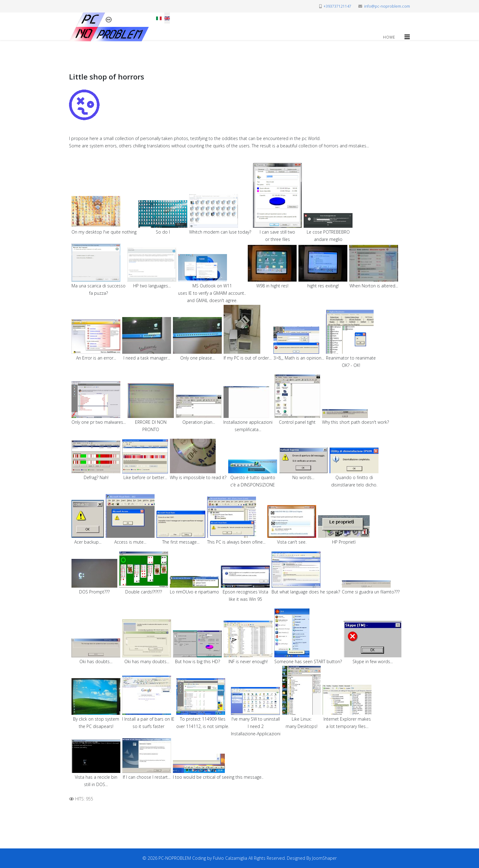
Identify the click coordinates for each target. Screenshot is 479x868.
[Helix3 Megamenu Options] (407, 37)
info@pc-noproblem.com (387, 6)
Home (389, 37)
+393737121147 (337, 6)
